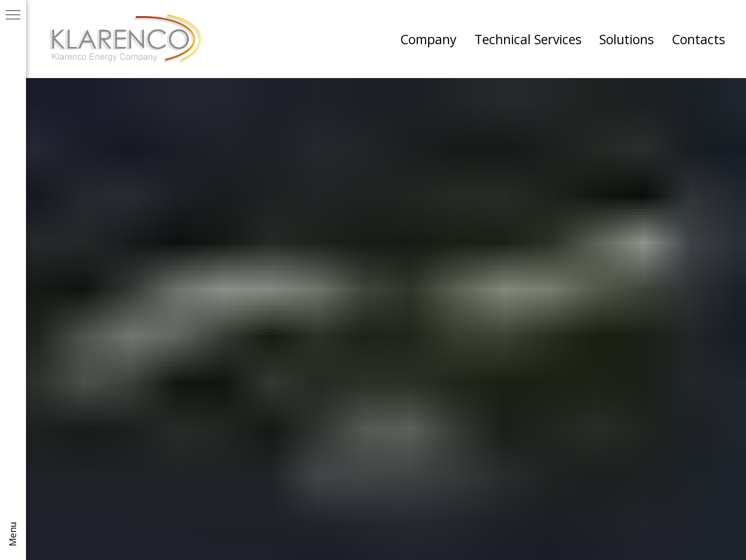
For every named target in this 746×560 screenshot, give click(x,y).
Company (428, 39)
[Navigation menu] (13, 16)
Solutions (627, 39)
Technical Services (528, 39)
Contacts (698, 39)
